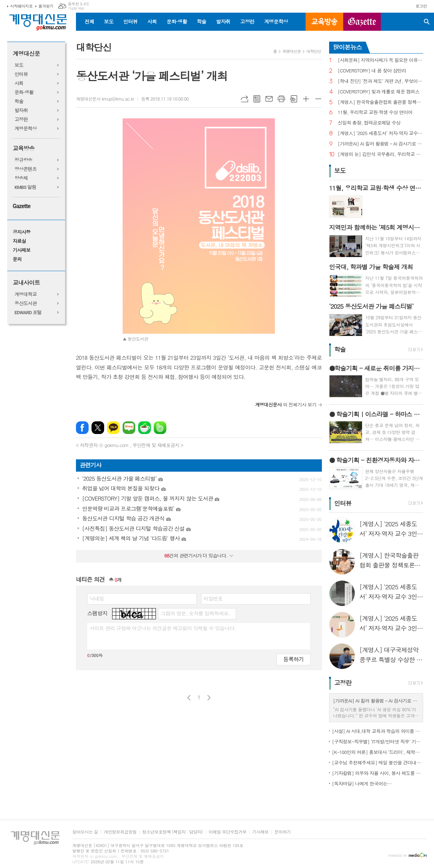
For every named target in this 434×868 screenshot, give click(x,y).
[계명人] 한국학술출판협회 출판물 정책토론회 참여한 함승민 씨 (380, 102)
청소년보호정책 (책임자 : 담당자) (172, 832)
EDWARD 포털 (28, 313)
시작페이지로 (21, 6)
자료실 (19, 241)
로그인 (421, 6)
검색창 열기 (427, 22)
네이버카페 (144, 428)
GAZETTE (362, 22)
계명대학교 (25, 294)
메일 (269, 99)
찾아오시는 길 (85, 832)
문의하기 (283, 832)
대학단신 (314, 51)
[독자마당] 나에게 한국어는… (362, 783)
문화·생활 (176, 21)
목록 (257, 99)
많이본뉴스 (348, 47)
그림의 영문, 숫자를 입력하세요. (195, 613)
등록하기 (293, 659)
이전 (189, 698)
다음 (209, 698)
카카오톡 (113, 428)
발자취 (223, 21)
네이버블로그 (129, 428)
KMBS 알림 (25, 187)
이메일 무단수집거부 (228, 832)
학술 (201, 21)
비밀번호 (213, 598)
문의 (17, 259)
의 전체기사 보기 (286, 404)
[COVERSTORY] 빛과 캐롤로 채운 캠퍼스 (379, 92)
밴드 (160, 428)
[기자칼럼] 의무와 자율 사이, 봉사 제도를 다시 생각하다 (378, 773)
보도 (109, 21)
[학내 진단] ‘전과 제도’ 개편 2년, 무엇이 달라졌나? (380, 81)
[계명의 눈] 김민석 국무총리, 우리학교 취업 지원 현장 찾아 (380, 154)
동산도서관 (25, 304)
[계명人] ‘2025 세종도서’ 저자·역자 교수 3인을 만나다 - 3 (380, 133)
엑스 (98, 428)
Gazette (22, 206)
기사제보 (22, 250)
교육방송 (324, 22)
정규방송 (23, 160)
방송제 (21, 178)
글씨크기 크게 (306, 99)
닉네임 (97, 598)
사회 (152, 21)
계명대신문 (26, 54)
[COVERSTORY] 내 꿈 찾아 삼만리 (372, 71)
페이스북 (82, 428)
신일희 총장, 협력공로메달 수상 (369, 123)
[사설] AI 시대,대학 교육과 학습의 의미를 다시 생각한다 (378, 731)
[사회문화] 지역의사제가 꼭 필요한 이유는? (380, 60)
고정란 (247, 21)
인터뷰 (130, 21)
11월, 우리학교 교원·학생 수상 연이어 (375, 112)
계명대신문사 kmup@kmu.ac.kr (105, 99)
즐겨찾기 (46, 6)
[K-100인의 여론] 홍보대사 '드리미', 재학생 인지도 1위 (378, 752)
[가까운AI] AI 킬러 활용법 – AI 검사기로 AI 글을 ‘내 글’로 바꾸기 (380, 144)
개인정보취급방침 (120, 832)
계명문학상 (276, 21)
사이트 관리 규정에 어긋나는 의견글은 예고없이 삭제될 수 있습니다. (163, 628)
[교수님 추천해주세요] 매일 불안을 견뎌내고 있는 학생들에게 (378, 762)
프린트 (281, 99)
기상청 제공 (76, 9)
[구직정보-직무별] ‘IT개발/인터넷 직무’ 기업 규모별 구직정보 (378, 741)
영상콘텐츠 (25, 169)
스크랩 (294, 99)
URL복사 (244, 99)
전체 (89, 21)
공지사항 (22, 232)
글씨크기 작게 (318, 99)
